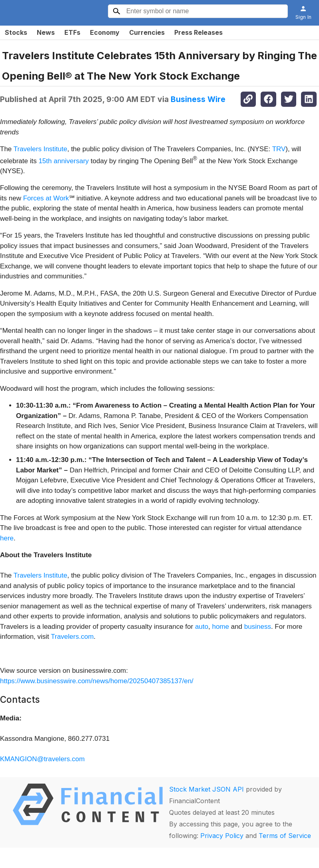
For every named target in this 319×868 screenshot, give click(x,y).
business (258, 627)
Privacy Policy (222, 836)
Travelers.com (72, 637)
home (220, 627)
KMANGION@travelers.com (42, 759)
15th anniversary (64, 161)
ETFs (72, 32)
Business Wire (198, 99)
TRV (279, 149)
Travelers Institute (40, 149)
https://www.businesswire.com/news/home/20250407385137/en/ (97, 681)
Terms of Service (285, 836)
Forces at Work (46, 198)
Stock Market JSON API (206, 789)
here (7, 538)
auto (202, 627)
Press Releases (198, 32)
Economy (105, 32)
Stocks (16, 32)
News (46, 32)
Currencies (147, 32)
